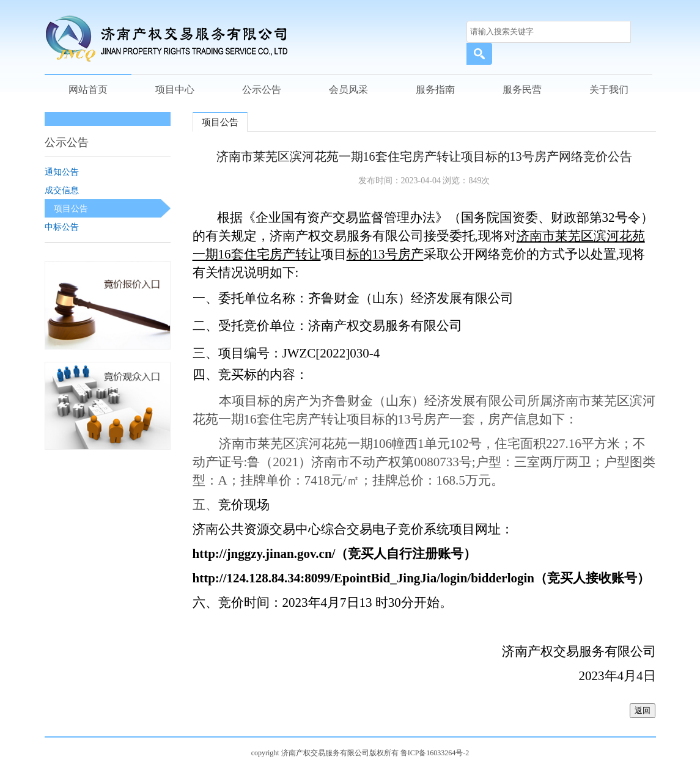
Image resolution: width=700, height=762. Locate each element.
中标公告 (62, 227)
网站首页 (88, 90)
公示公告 (262, 90)
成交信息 (62, 190)
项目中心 (175, 90)
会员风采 (348, 90)
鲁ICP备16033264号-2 (435, 753)
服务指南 (435, 90)
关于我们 (609, 90)
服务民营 (522, 90)
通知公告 (62, 172)
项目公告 (71, 208)
